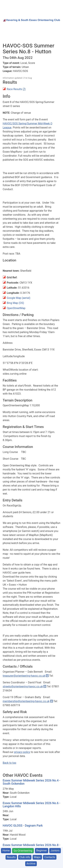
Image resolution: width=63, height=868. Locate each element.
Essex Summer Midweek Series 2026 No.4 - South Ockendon (32, 782)
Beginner (42, 850)
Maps (37, 857)
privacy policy (22, 752)
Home (6, 850)
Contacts (50, 857)
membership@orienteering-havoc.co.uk (26, 701)
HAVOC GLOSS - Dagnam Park (23, 826)
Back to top (9, 763)
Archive (31, 864)
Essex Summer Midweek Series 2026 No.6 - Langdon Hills (32, 805)
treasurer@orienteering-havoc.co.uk (24, 676)
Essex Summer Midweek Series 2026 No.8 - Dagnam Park (32, 847)
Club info (25, 857)
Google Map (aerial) (18, 298)
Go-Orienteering (23, 851)
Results (11, 857)
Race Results (14, 89)
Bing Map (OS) (15, 303)
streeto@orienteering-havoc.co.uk (23, 686)
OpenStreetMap (16, 308)
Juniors (55, 850)
